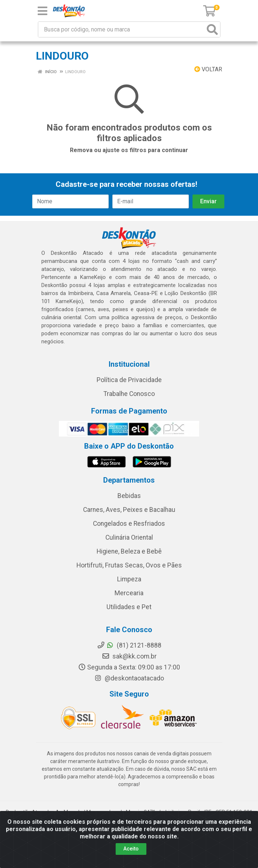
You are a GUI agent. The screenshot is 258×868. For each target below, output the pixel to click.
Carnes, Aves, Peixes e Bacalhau (129, 510)
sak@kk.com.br (129, 656)
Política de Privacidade (129, 380)
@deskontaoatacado (129, 678)
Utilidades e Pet (129, 607)
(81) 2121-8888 (129, 645)
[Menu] (42, 11)
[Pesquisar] (212, 29)
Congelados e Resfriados (129, 524)
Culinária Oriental (129, 537)
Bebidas (129, 496)
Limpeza (129, 579)
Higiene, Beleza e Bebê (129, 551)
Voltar (208, 69)
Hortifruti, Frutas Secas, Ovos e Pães (129, 565)
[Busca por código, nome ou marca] (122, 29)
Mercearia (129, 593)
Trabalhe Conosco (129, 394)
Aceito (131, 849)
